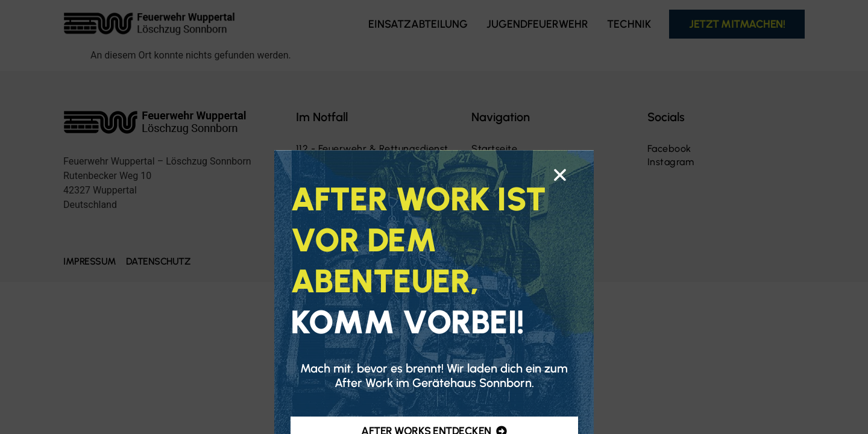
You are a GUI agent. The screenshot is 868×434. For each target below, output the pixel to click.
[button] (560, 237)
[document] (434, 217)
